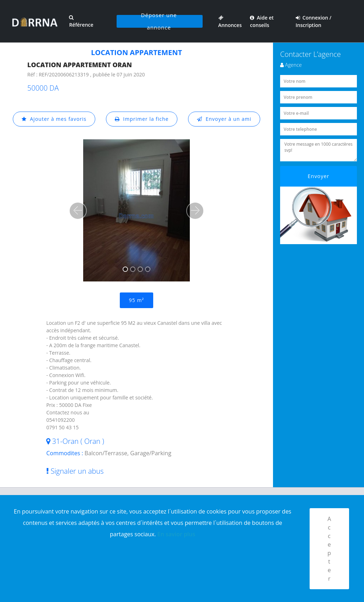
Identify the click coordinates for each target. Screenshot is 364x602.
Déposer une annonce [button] (159, 21)
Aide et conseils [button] (262, 21)
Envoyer (319, 176)
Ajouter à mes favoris (54, 119)
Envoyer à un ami (224, 119)
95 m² (136, 300)
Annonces (230, 21)
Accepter (329, 549)
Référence (81, 21)
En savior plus (176, 534)
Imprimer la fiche (142, 119)
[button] (78, 211)
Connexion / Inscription (314, 21)
